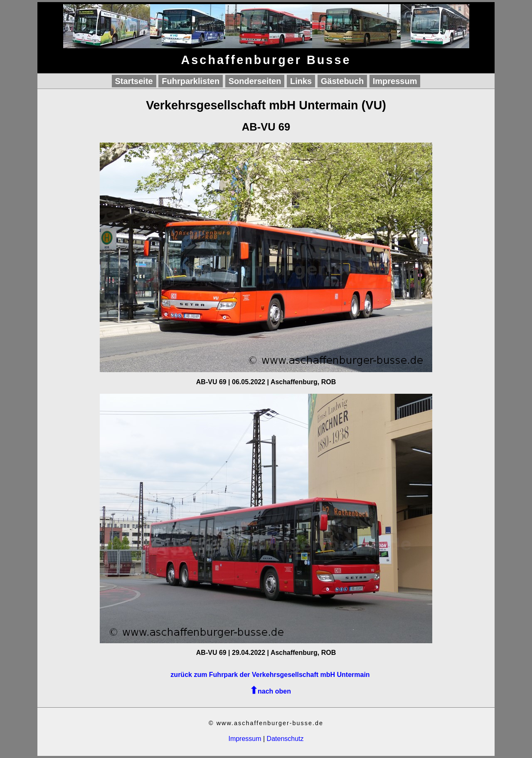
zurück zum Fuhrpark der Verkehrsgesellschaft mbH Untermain (270, 675)
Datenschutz (285, 739)
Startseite (134, 81)
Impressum (395, 81)
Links (301, 81)
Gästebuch (342, 81)
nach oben (274, 691)
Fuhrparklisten (191, 81)
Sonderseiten (255, 81)
